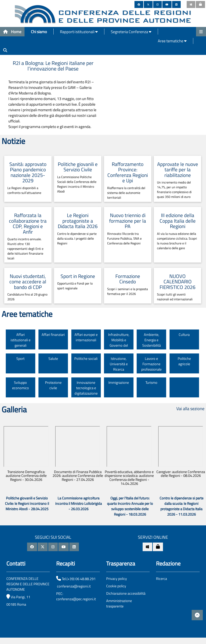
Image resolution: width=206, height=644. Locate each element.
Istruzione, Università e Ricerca (119, 364)
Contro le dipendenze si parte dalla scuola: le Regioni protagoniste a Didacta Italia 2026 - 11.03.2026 (181, 506)
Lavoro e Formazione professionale (151, 364)
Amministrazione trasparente (119, 603)
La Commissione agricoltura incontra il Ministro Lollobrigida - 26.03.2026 (78, 504)
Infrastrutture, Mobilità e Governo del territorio (119, 343)
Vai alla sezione (190, 409)
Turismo (151, 383)
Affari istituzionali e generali (21, 340)
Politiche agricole (184, 361)
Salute (53, 359)
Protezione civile (53, 385)
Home (12, 32)
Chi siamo (39, 32)
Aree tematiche (172, 41)
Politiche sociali (86, 359)
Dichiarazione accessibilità (126, 593)
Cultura (184, 335)
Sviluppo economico (21, 385)
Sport (20, 359)
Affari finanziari (53, 335)
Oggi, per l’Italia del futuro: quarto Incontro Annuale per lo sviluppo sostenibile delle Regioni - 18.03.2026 (130, 506)
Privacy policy (117, 579)
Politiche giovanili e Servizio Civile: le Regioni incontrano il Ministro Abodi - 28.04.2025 (27, 504)
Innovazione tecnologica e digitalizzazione (86, 388)
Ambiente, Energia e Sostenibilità (152, 340)
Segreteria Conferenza (131, 32)
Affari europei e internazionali (86, 337)
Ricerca (161, 579)
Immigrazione (119, 383)
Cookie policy (116, 586)
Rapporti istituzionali (79, 32)
